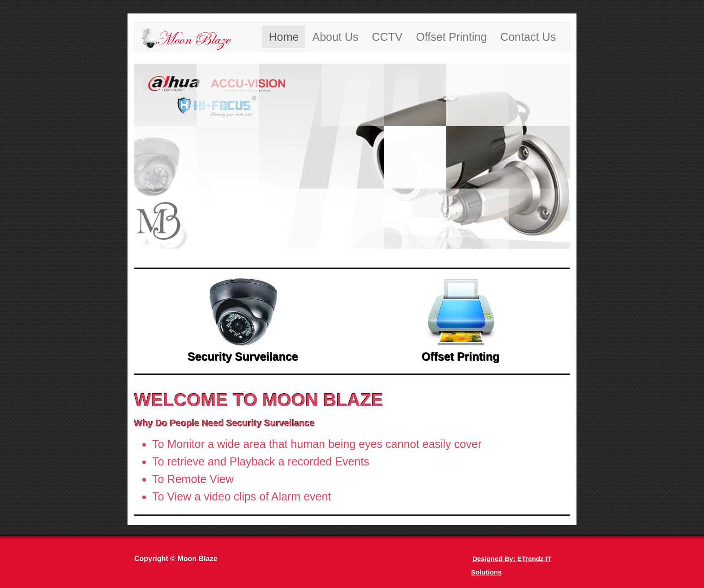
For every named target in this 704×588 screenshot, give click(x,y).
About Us (335, 37)
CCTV (387, 37)
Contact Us (528, 37)
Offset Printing (451, 37)
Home (284, 37)
